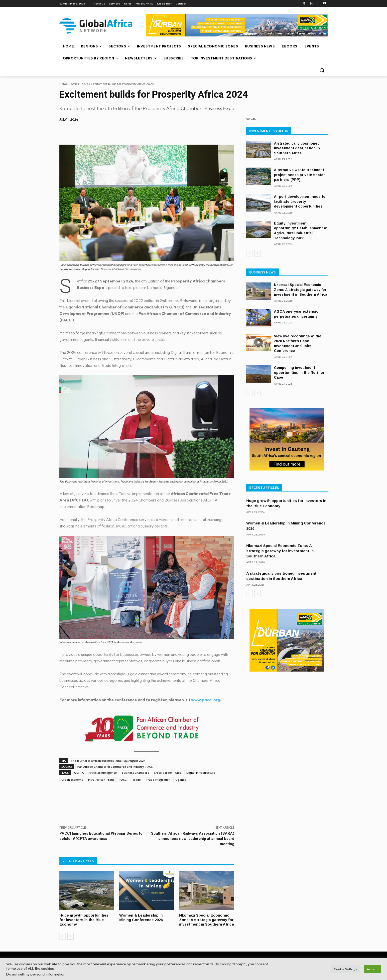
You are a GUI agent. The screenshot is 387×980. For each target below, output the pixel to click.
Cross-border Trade (168, 773)
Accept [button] (372, 969)
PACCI (123, 780)
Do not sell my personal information (36, 974)
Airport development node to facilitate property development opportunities (300, 201)
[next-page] (70, 940)
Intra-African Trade (101, 780)
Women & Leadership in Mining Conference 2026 (141, 917)
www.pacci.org (206, 700)
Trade (136, 780)
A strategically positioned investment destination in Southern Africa (297, 148)
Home (64, 84)
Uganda (181, 780)
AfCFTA (79, 773)
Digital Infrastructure (201, 773)
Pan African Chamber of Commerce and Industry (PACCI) (116, 767)
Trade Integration (158, 780)
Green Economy (72, 780)
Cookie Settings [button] (345, 969)
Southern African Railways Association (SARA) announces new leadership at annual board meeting (193, 839)
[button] (322, 70)
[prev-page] (63, 940)
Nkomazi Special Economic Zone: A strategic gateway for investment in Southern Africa (204, 922)
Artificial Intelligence (103, 773)
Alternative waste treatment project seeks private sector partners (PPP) (299, 175)
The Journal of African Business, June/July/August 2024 (108, 761)
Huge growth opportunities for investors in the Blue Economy (85, 919)
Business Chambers (135, 773)
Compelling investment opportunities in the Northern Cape (300, 372)
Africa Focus (79, 84)
